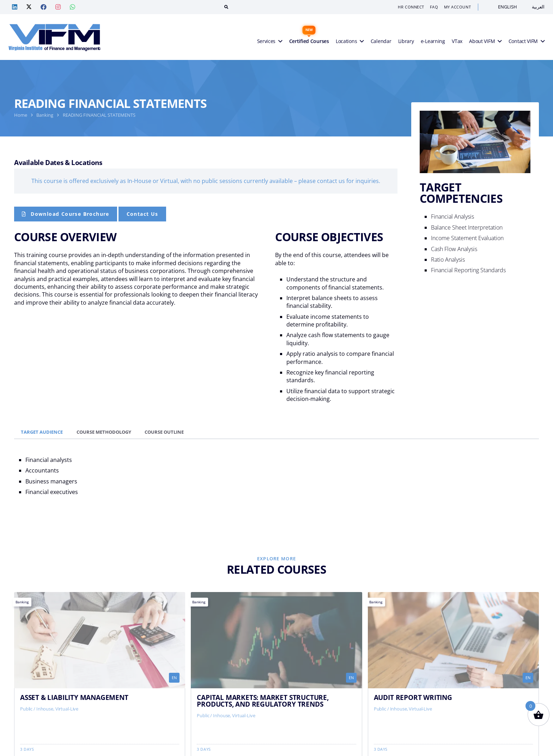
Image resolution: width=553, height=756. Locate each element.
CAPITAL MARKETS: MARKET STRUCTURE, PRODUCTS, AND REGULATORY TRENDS (263, 701)
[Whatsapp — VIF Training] (72, 7)
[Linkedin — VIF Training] (14, 7)
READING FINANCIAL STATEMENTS (99, 115)
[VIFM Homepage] (54, 37)
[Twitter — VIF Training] (29, 7)
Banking (45, 115)
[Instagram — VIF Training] (58, 7)
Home (21, 115)
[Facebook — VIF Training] (43, 7)
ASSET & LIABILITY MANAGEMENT (74, 697)
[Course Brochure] (66, 214)
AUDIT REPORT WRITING (413, 697)
